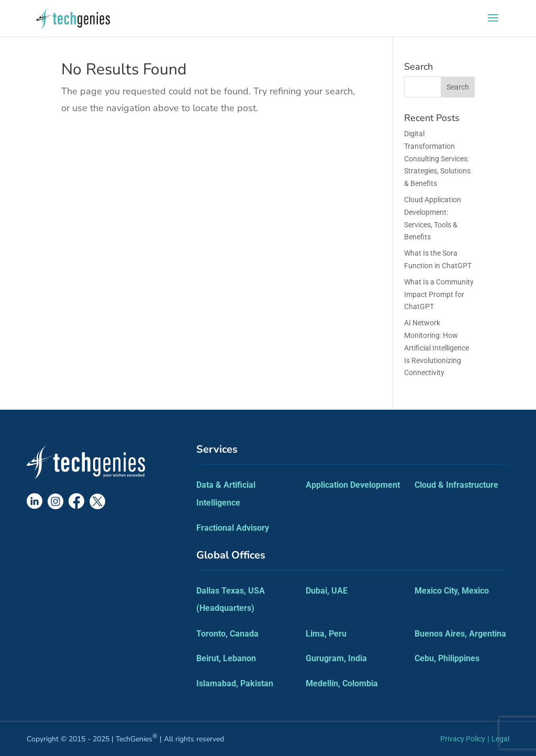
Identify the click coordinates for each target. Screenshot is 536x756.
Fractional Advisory (233, 528)
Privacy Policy (463, 739)
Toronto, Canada (227, 634)
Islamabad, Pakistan (235, 683)
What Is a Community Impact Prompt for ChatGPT (439, 294)
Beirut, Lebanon (226, 658)
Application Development (353, 485)
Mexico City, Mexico (452, 591)
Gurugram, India (336, 658)
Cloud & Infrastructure (456, 485)
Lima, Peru (326, 634)
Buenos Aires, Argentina (460, 634)
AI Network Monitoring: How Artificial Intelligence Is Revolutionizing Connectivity (437, 348)
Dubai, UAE (327, 591)
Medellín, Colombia (342, 683)
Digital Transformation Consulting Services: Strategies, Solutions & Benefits (437, 158)
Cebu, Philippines (447, 658)
